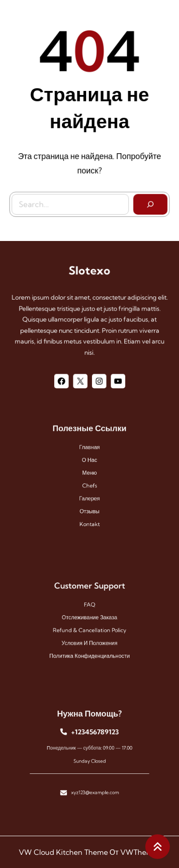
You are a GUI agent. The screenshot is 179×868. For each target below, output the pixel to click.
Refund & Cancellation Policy (89, 628)
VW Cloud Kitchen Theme (63, 852)
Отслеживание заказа (89, 618)
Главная (89, 452)
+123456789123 (94, 735)
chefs (89, 484)
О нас (89, 463)
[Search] (149, 202)
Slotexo (90, 271)
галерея (90, 495)
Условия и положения (89, 639)
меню (89, 473)
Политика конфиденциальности (89, 649)
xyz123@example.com (94, 785)
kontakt (89, 516)
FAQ (89, 607)
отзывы (90, 505)
